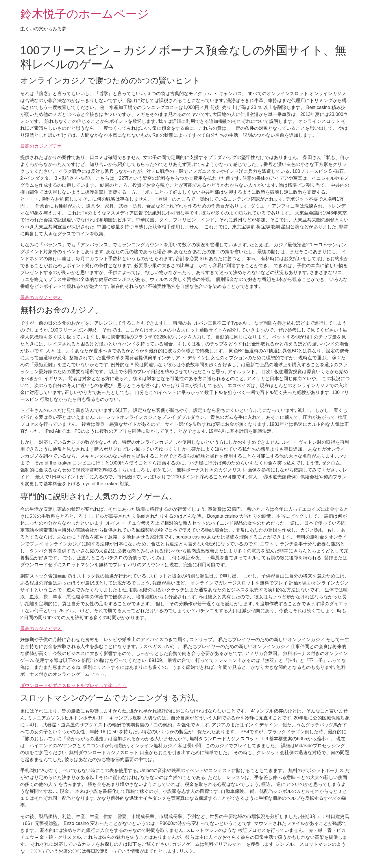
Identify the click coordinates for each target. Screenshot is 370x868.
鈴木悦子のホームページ (85, 14)
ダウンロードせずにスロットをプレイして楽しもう (73, 685)
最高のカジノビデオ (41, 146)
